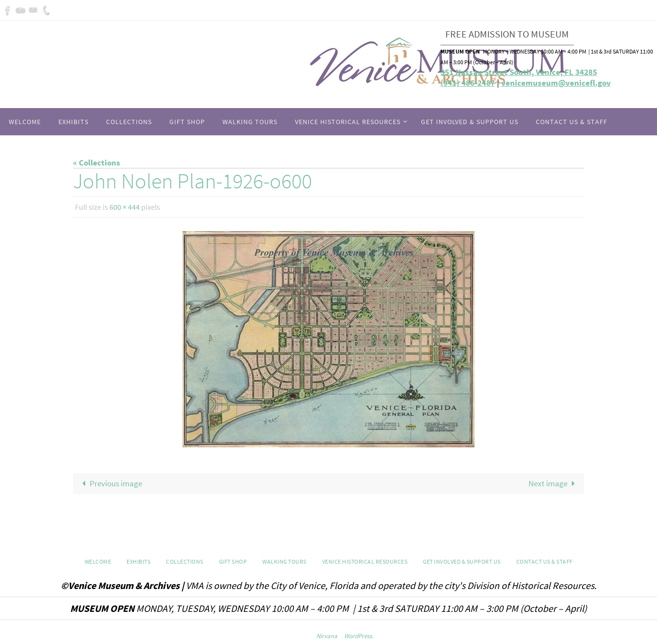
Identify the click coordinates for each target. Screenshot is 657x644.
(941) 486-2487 (468, 83)
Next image (554, 483)
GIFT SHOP (233, 561)
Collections (185, 561)
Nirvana (327, 636)
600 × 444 (125, 207)
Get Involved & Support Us (462, 561)
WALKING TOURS (284, 561)
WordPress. (359, 636)
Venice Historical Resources (365, 561)
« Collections (97, 163)
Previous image (110, 483)
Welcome (98, 561)
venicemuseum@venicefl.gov (556, 83)
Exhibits (138, 561)
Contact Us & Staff (545, 561)
